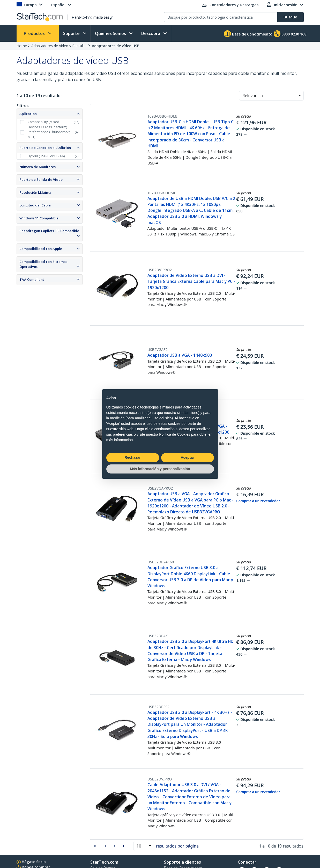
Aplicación (28, 114)
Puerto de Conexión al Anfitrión (45, 148)
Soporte (72, 33)
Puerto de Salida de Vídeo (41, 180)
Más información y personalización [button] (160, 469)
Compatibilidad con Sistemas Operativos (43, 264)
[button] (300, 96)
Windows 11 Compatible (39, 218)
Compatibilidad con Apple (41, 249)
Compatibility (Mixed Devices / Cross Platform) (47, 124)
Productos (35, 33)
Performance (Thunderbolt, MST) (49, 134)
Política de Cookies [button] (175, 434)
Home (22, 46)
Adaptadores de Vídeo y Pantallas (59, 46)
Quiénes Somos (111, 33)
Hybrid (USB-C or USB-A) (46, 156)
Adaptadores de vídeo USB (116, 46)
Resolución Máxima (35, 192)
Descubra (151, 33)
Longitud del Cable (35, 205)
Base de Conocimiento (248, 34)
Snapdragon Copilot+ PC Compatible (49, 231)
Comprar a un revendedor (258, 501)
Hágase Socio (34, 862)
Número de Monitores (38, 167)
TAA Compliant (32, 279)
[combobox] (271, 96)
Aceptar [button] (187, 457)
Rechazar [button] (132, 457)
